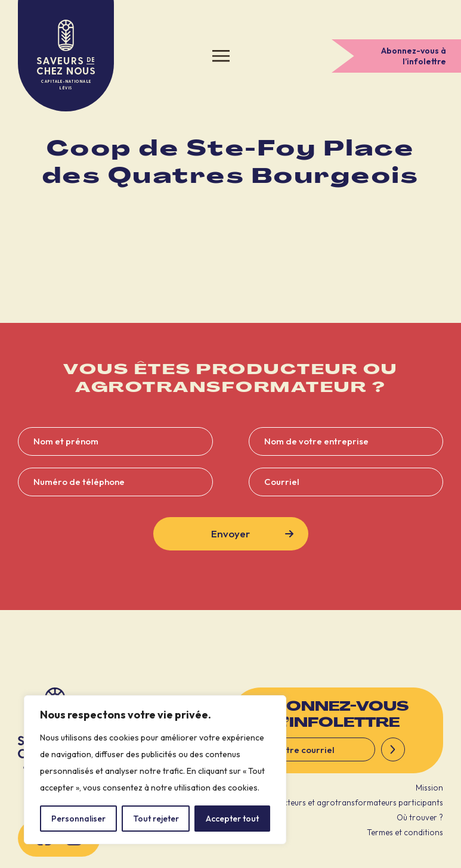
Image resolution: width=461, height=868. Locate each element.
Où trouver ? (420, 817)
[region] (155, 770)
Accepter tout (232, 819)
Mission (429, 788)
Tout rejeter (156, 819)
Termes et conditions (405, 832)
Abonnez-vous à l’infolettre (414, 56)
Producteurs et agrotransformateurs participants (352, 802)
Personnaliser (78, 819)
